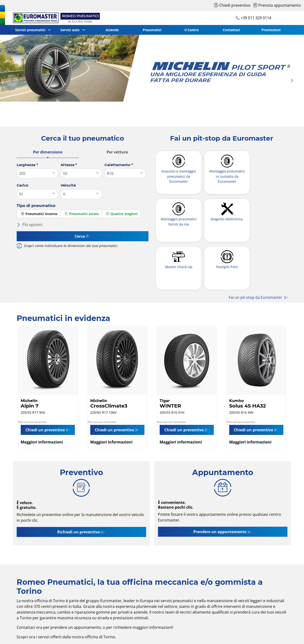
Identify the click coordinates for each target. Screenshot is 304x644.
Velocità (68, 185)
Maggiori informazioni (42, 400)
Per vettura (117, 152)
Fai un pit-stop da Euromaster (256, 251)
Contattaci (232, 30)
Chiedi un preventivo (45, 388)
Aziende (112, 30)
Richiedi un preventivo (79, 490)
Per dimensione (48, 152)
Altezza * (69, 165)
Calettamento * (119, 165)
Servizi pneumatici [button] (31, 30)
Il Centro (192, 30)
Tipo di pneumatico (36, 206)
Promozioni (271, 30)
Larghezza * (27, 165)
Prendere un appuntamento (220, 490)
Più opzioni (29, 225)
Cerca (80, 236)
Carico (23, 185)
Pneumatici (152, 30)
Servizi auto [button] (71, 30)
